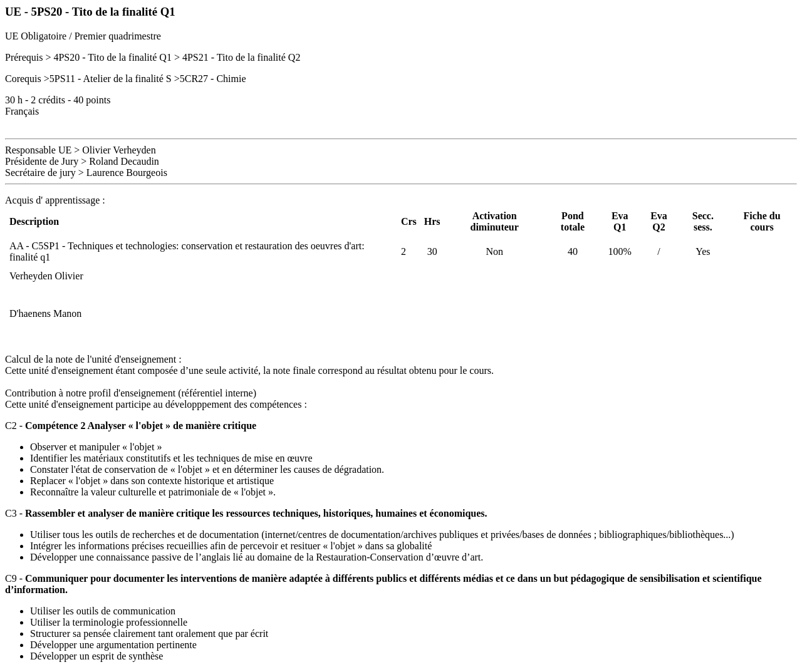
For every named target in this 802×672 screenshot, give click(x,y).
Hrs (432, 221)
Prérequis (24, 57)
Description (34, 221)
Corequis (23, 79)
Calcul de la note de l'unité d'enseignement (91, 359)
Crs (409, 221)
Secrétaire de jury (40, 173)
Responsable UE (38, 150)
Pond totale (573, 221)
